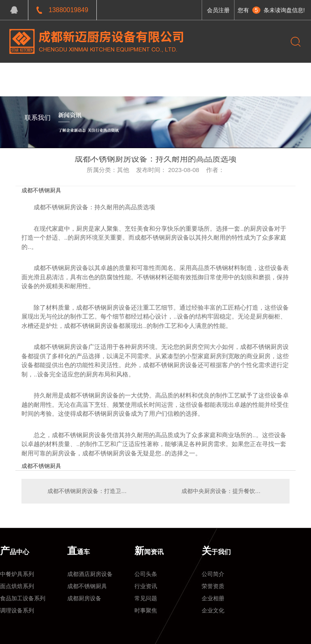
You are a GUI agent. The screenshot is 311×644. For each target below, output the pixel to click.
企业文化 (213, 610)
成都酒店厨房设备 (90, 574)
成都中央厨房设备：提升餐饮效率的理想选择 (231, 491)
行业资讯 (146, 586)
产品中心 (70, 75)
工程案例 (103, 75)
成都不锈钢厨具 (41, 190)
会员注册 (218, 10)
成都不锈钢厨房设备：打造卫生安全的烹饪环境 (88, 491)
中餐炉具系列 (17, 574)
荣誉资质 (213, 586)
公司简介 (213, 574)
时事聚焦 (146, 610)
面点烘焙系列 (17, 586)
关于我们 (169, 75)
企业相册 (213, 598)
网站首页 (38, 75)
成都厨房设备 (84, 598)
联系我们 (38, 118)
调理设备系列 (17, 610)
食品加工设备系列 (23, 598)
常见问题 (146, 598)
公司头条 (146, 574)
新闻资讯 (136, 75)
